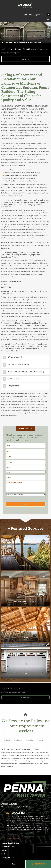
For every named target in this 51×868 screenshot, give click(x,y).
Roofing (29, 740)
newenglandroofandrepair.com (15, 836)
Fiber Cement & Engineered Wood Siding (26, 371)
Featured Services (27, 528)
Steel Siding (13, 379)
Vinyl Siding (14, 386)
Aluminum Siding (16, 357)
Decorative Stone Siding (19, 364)
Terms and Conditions (13, 838)
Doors (6, 740)
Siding (40, 740)
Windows (18, 740)
